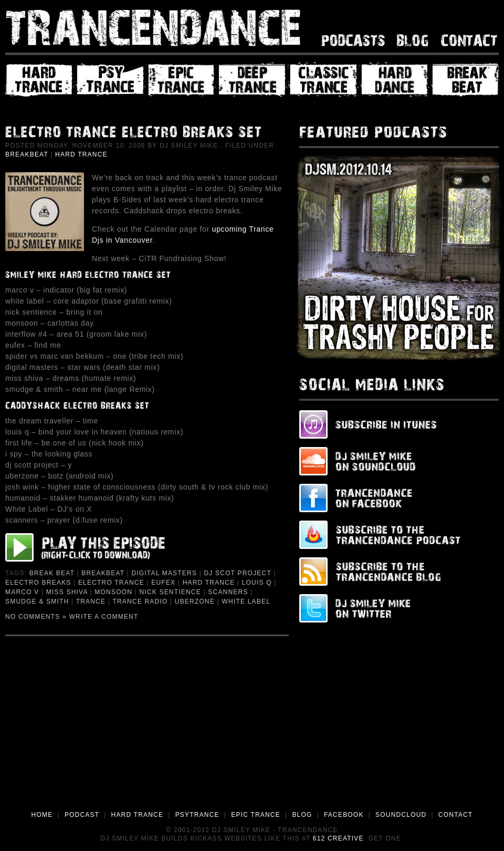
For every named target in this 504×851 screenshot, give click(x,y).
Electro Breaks (38, 583)
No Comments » (36, 617)
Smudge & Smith (37, 601)
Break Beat (52, 573)
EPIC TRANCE (256, 815)
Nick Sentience (170, 592)
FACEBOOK (344, 815)
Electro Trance (111, 583)
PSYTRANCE (197, 815)
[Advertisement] (252, 731)
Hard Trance (81, 154)
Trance (91, 601)
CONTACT (456, 815)
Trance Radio (140, 601)
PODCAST (82, 815)
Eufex (163, 583)
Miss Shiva (67, 592)
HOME (42, 815)
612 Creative (338, 838)
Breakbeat (27, 154)
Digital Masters (164, 573)
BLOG (302, 815)
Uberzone (195, 601)
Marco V (22, 592)
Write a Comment (104, 617)
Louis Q (257, 583)
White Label (246, 601)
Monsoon (113, 592)
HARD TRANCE (138, 815)
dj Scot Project (237, 573)
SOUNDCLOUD (401, 815)
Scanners (228, 592)
